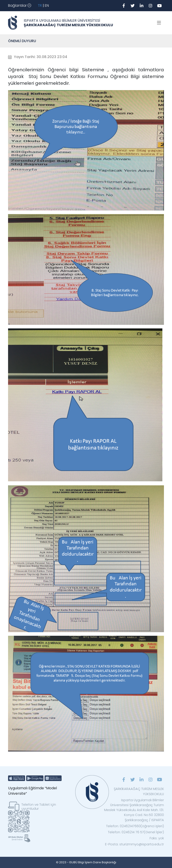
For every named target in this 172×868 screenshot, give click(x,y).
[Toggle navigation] (20, 6)
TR (40, 5)
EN (47, 5)
